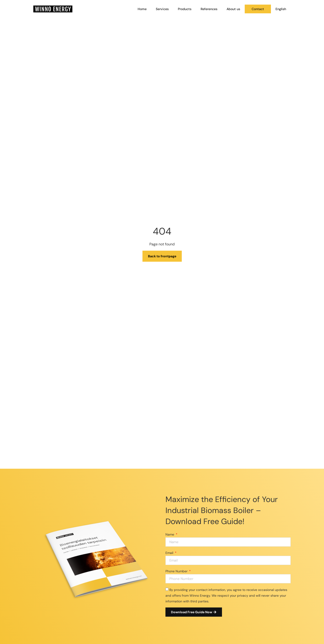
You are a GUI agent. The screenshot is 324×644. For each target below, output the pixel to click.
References (209, 9)
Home (142, 9)
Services (162, 9)
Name (170, 534)
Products (185, 9)
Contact (258, 9)
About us (233, 9)
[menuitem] (281, 9)
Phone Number (177, 571)
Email (170, 553)
